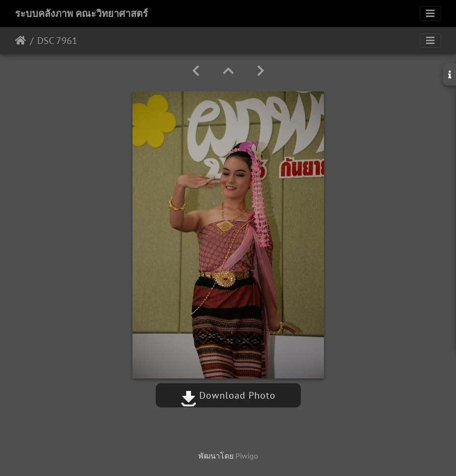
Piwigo (247, 456)
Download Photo (228, 395)
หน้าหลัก (21, 41)
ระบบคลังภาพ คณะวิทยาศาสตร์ (81, 14)
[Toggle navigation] (430, 14)
